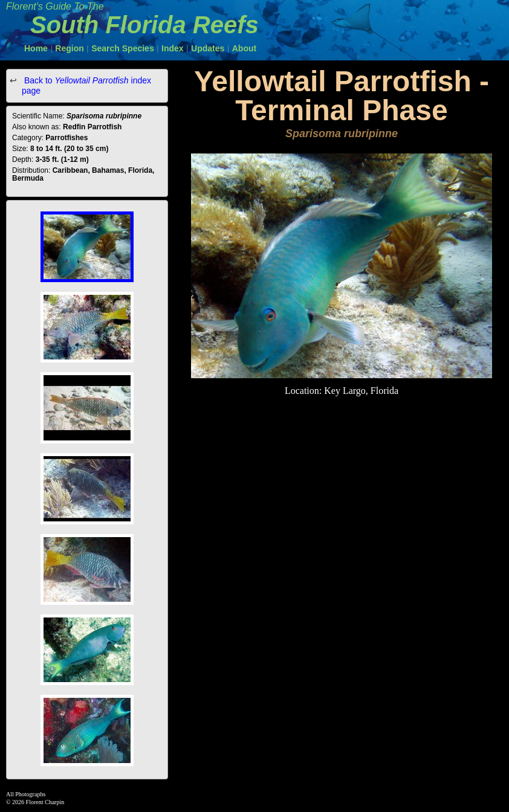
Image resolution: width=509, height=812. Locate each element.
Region (69, 48)
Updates (208, 48)
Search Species (123, 48)
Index (173, 48)
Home (36, 48)
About (244, 48)
